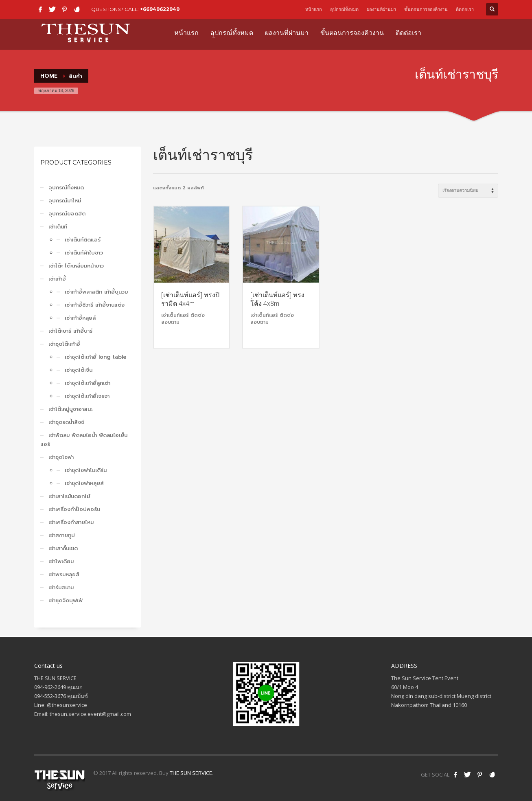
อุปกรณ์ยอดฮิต (67, 214)
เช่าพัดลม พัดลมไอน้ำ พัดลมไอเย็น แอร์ (84, 440)
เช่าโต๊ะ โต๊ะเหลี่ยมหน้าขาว (76, 266)
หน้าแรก (314, 9)
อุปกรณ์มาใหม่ (65, 201)
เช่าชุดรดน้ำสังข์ (66, 422)
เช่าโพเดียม (61, 561)
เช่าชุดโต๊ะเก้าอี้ (64, 344)
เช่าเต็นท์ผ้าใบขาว (84, 253)
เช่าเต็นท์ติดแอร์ (83, 240)
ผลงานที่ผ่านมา (381, 9)
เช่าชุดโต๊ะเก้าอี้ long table (96, 357)
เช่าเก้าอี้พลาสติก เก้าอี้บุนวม (96, 292)
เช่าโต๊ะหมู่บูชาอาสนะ (70, 409)
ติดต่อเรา (465, 9)
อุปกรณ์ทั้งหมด (344, 9)
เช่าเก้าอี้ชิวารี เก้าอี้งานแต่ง (95, 305)
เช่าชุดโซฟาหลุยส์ (84, 483)
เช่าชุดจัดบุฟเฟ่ (66, 600)
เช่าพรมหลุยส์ (64, 574)
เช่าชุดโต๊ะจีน (79, 370)
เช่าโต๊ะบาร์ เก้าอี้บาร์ (70, 331)
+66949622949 (160, 9)
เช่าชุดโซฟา (61, 457)
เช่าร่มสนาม (61, 587)
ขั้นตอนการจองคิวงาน (426, 9)
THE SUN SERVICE (191, 773)
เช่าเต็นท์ (58, 227)
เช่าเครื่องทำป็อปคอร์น (74, 509)
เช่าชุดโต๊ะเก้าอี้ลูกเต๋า (88, 383)
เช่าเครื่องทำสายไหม (71, 522)
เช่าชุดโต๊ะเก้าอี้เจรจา (87, 396)
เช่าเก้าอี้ (57, 279)
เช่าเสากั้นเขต (63, 548)
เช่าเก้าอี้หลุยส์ (80, 318)
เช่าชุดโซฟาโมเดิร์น (86, 470)
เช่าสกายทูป (62, 535)
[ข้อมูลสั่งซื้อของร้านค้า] (468, 191)
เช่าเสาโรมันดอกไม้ (69, 496)
